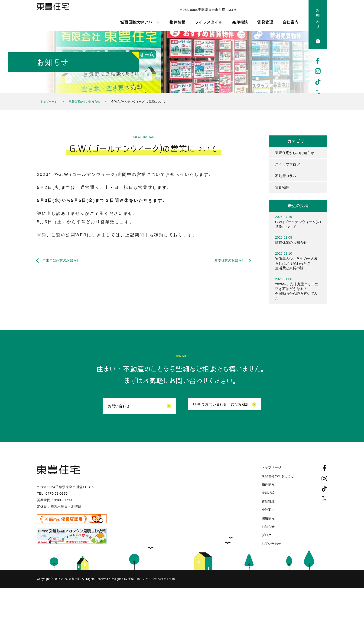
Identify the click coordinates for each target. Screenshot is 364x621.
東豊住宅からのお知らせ (84, 102)
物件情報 (177, 22)
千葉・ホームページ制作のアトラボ (151, 586)
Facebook (318, 61)
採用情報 (268, 525)
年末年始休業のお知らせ (64, 260)
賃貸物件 (283, 189)
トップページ (49, 102)
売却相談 (240, 22)
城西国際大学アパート (140, 22)
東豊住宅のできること (278, 482)
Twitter (318, 93)
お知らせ (268, 533)
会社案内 (291, 22)
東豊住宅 (58, 15)
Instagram (318, 71)
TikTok (318, 82)
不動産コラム (286, 177)
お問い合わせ (318, 16)
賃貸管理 (265, 22)
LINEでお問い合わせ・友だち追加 (223, 412)
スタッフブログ (288, 165)
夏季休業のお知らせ (227, 260)
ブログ (266, 542)
